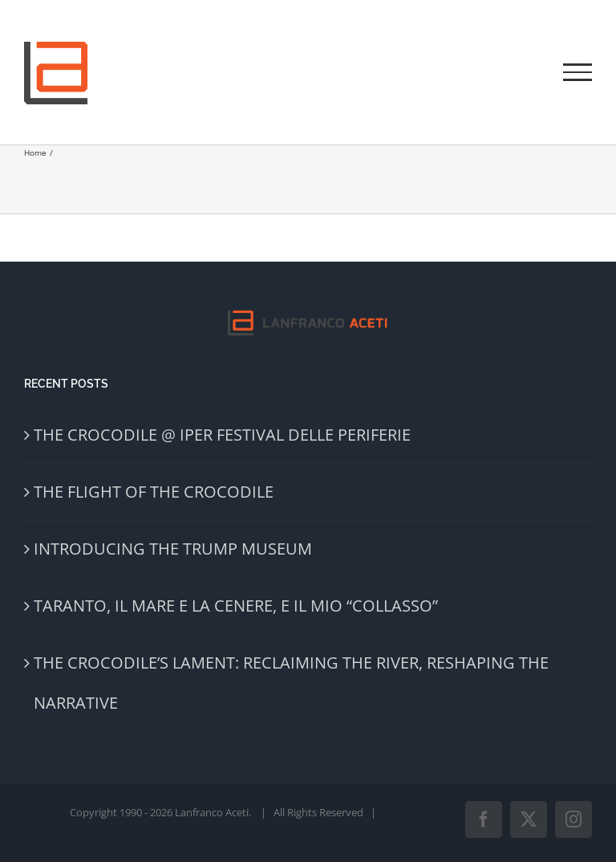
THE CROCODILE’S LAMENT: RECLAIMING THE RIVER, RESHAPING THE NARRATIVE (291, 683)
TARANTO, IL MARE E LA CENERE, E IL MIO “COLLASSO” (236, 606)
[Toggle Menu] (577, 72)
